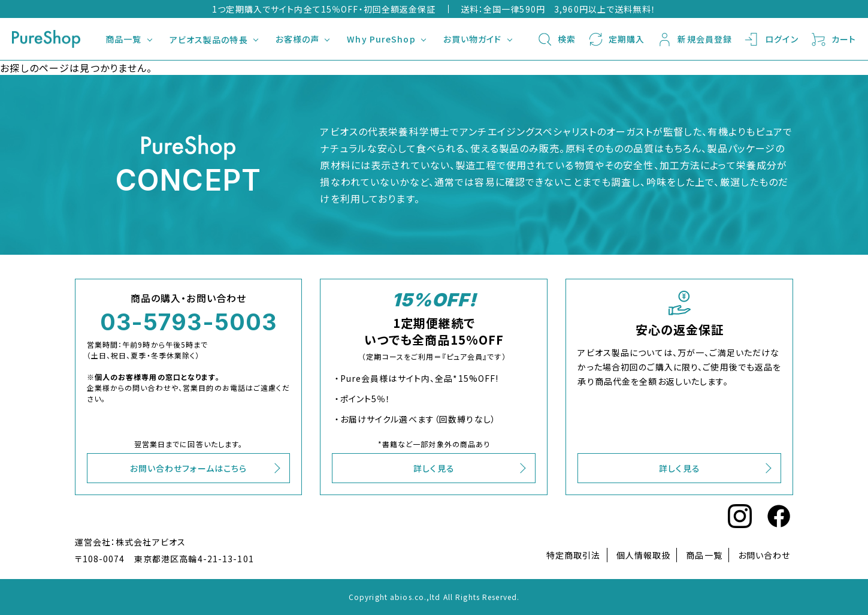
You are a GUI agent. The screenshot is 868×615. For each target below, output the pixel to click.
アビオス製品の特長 (209, 40)
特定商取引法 (574, 555)
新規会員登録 (694, 39)
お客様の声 (298, 39)
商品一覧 (123, 39)
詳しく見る (434, 468)
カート (833, 39)
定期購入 (616, 39)
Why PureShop (381, 39)
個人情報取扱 (644, 555)
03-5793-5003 (188, 322)
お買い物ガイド (473, 39)
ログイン (771, 39)
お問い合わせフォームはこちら (189, 468)
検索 (556, 39)
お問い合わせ (764, 555)
